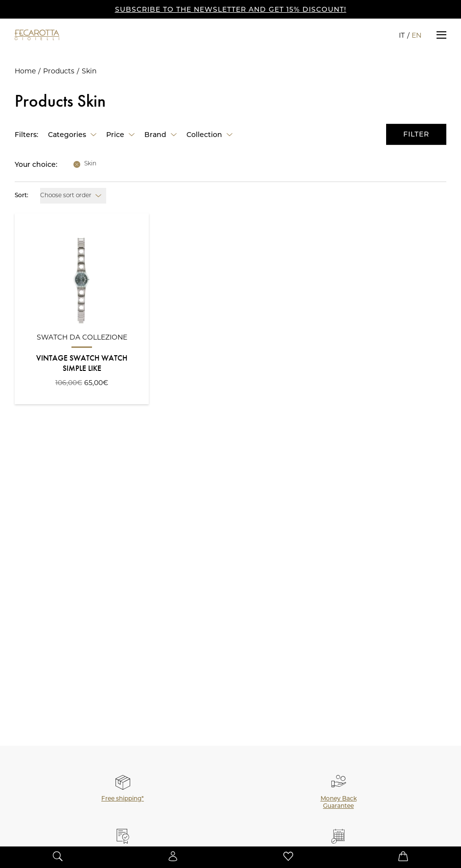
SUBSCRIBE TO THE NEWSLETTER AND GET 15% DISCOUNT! (231, 9)
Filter (416, 134)
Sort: (22, 195)
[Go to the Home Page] (54, 35)
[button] (441, 35)
